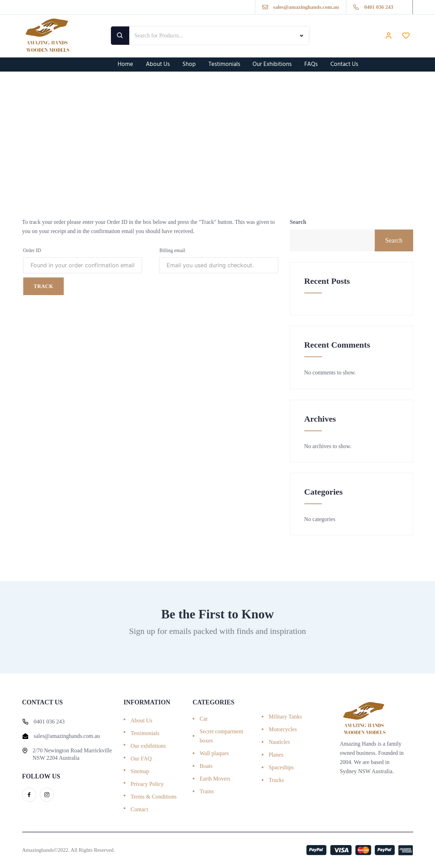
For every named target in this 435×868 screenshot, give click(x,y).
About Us (158, 64)
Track (44, 286)
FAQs (311, 64)
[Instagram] (47, 795)
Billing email (172, 250)
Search (298, 222)
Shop (189, 64)
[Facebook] (29, 795)
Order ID (32, 250)
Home (125, 64)
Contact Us (345, 64)
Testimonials (224, 64)
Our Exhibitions (272, 64)
